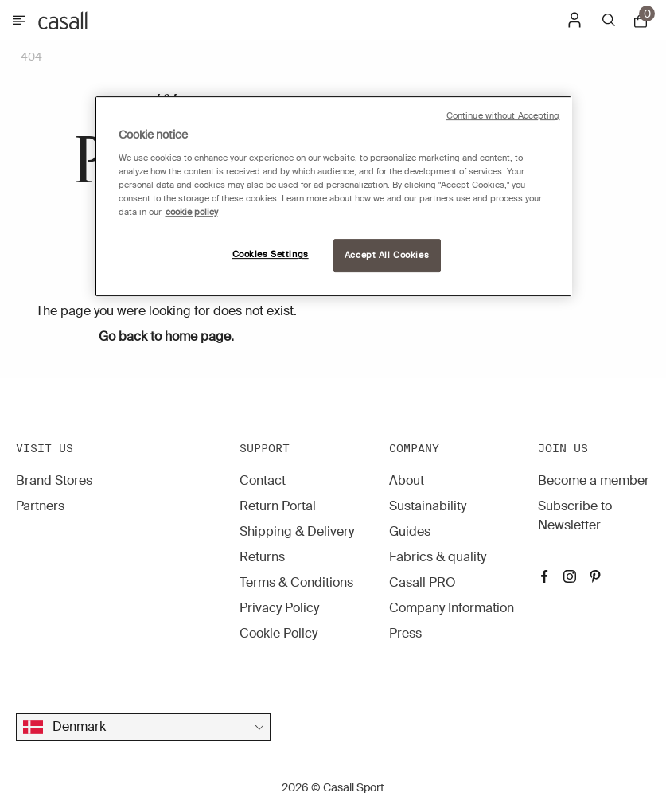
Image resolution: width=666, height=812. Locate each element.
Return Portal (278, 506)
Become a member (594, 480)
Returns (262, 557)
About (407, 480)
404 (31, 57)
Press (405, 633)
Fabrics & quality (438, 557)
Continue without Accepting (503, 116)
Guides (410, 531)
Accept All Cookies (387, 255)
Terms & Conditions (296, 582)
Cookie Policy (278, 633)
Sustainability (428, 506)
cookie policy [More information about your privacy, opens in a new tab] (192, 212)
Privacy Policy (279, 608)
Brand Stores (54, 480)
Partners (40, 506)
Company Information (452, 608)
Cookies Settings (271, 254)
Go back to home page (165, 336)
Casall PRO (423, 582)
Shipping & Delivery (297, 531)
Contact (263, 480)
